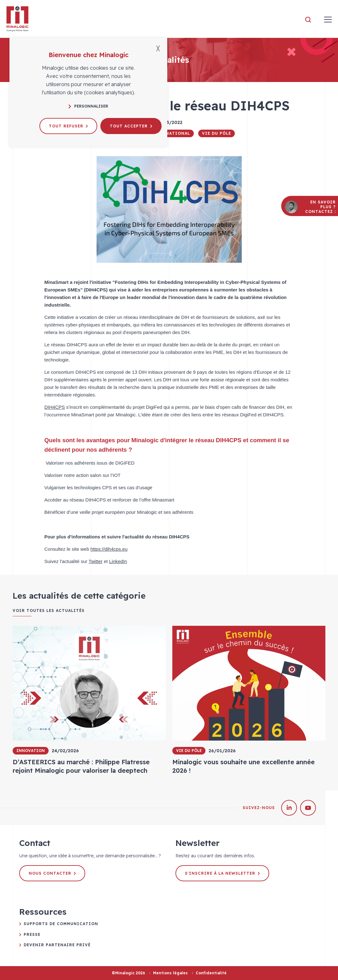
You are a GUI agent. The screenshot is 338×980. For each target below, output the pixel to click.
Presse (32, 934)
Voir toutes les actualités (49, 611)
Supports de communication (61, 924)
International (170, 133)
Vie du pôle (216, 133)
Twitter (96, 561)
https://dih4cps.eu (109, 549)
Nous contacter (52, 873)
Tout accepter (131, 126)
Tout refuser (68, 126)
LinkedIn (118, 561)
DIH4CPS (55, 407)
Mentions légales (170, 973)
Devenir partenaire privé (57, 945)
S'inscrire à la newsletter (222, 873)
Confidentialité (211, 973)
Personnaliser (88, 106)
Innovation (31, 751)
